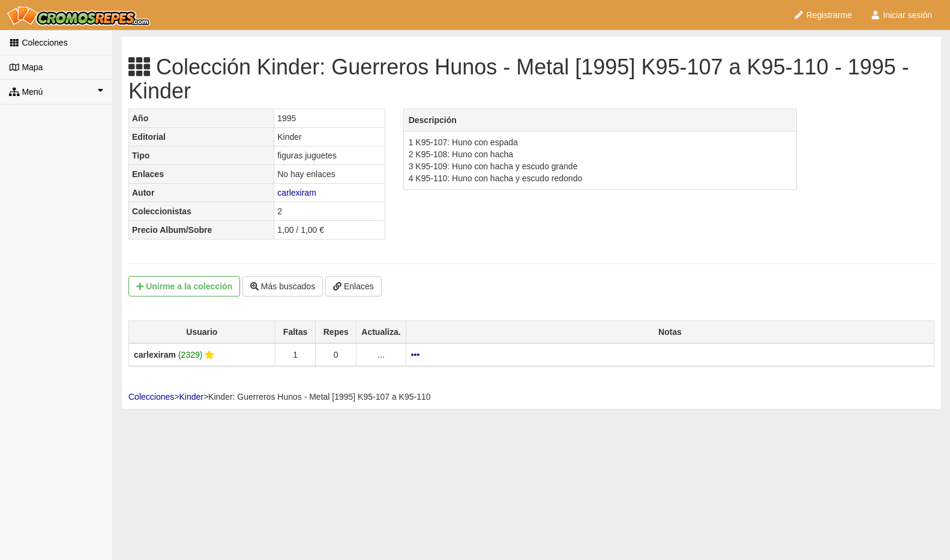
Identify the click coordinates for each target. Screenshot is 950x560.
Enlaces (353, 286)
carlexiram (297, 193)
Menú (56, 91)
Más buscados (283, 286)
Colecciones (38, 43)
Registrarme (823, 15)
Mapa (26, 67)
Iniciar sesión (901, 15)
